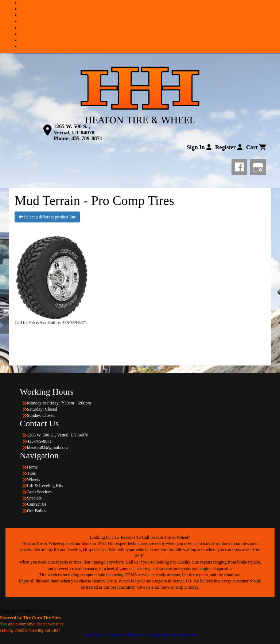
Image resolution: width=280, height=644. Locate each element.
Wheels (147, 15)
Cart (256, 147)
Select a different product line (47, 217)
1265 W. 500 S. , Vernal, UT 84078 (74, 129)
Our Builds (147, 46)
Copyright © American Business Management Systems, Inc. (140, 635)
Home (147, 3)
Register (229, 147)
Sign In (199, 147)
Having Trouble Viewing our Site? (30, 630)
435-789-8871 (87, 138)
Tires (147, 9)
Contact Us (147, 40)
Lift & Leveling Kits (147, 21)
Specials (147, 34)
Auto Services (147, 28)
